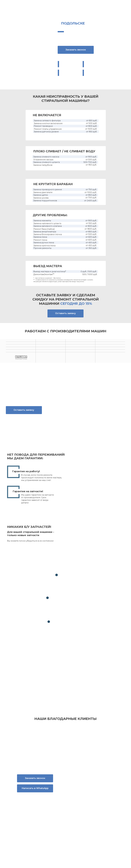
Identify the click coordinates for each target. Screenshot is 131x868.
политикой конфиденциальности (100, 682)
